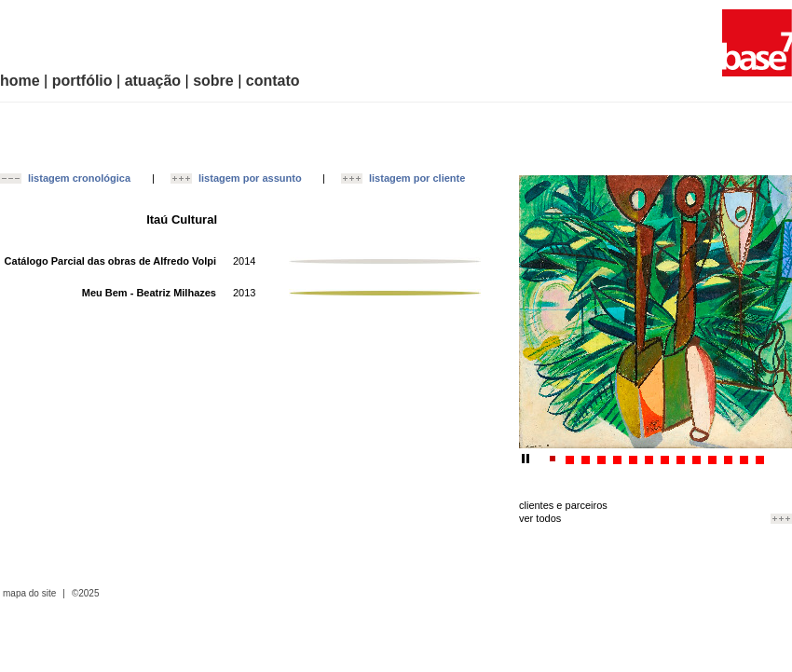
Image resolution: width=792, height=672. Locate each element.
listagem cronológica (79, 178)
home (20, 81)
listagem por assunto (250, 178)
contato (273, 81)
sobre (213, 81)
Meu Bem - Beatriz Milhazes (149, 293)
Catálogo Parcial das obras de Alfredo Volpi (110, 261)
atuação (153, 81)
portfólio (82, 81)
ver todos (540, 518)
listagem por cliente (417, 178)
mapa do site (29, 594)
